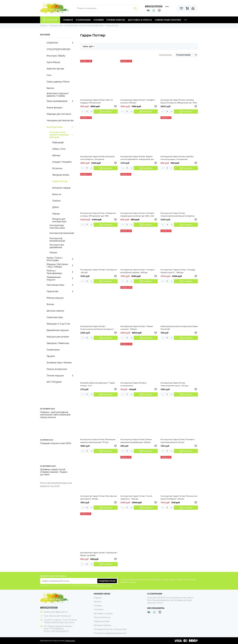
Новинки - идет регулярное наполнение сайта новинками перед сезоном (55, 415)
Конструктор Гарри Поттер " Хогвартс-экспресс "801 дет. (138, 101)
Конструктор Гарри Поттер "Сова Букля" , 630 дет (99, 271)
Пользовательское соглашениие (110, 629)
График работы (116, 20)
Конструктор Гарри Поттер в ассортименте (133, 384)
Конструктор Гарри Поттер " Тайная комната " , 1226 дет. (137, 328)
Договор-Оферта (102, 625)
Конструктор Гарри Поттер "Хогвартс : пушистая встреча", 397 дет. (178, 441)
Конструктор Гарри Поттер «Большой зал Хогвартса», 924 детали (97, 158)
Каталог (50, 20)
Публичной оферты (103, 586)
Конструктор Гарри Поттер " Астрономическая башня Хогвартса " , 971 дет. (98, 328)
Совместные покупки (168, 20)
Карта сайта (70, 641)
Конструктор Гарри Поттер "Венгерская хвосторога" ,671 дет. (99, 497)
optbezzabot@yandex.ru (56, 612)
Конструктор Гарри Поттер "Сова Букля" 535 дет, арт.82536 (99, 554)
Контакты (98, 610)
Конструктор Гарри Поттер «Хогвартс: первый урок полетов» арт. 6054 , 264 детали (138, 215)
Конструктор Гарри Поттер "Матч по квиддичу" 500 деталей (97, 101)
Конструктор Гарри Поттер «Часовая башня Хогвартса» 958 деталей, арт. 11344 (179, 101)
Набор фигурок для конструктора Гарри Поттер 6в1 (179, 328)
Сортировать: (165, 55)
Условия (99, 20)
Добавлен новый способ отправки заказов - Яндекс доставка (54, 472)
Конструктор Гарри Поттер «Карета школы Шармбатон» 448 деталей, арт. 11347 (137, 158)
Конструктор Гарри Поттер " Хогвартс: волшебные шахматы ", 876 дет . (138, 271)
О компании (83, 20)
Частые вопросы (102, 617)
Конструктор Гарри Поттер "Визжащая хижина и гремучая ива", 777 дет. (98, 441)
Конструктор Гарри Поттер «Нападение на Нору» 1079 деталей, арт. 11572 (98, 214)
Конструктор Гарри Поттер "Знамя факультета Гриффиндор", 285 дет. (136, 441)
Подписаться (107, 581)
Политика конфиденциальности (110, 633)
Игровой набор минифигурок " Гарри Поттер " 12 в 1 (98, 384)
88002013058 (154, 6)
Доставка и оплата (140, 20)
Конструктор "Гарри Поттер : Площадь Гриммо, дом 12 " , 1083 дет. (178, 271)
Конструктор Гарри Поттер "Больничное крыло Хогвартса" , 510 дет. (179, 497)
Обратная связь (102, 621)
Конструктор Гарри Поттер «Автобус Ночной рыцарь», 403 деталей (177, 158)
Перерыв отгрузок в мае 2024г (56, 443)
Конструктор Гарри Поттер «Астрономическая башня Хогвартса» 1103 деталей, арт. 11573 (178, 215)
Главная (68, 20)
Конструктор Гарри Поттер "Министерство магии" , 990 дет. (175, 384)
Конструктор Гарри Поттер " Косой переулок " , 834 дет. (136, 497)
